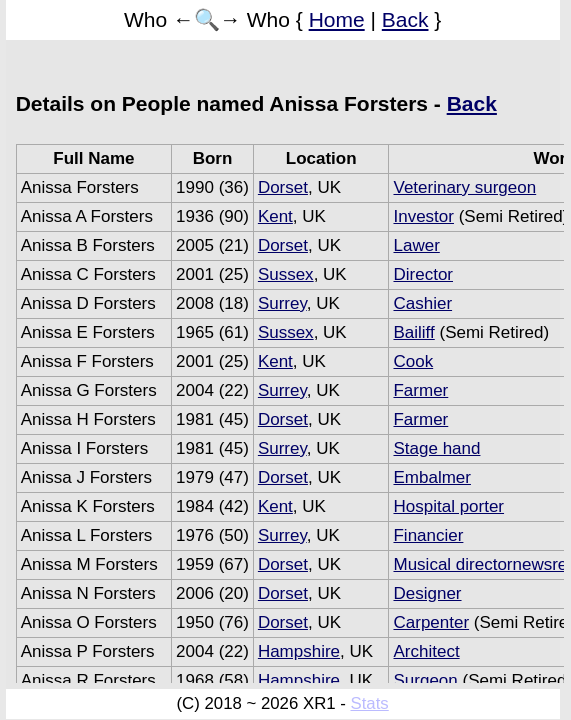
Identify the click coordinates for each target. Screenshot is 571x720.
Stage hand (436, 448)
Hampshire (299, 651)
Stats (370, 703)
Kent (275, 216)
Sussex (286, 274)
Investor (423, 216)
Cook (413, 361)
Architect (426, 651)
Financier (428, 535)
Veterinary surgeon (464, 187)
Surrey (282, 303)
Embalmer (431, 477)
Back (405, 19)
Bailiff (413, 332)
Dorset (283, 187)
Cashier (422, 303)
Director (423, 274)
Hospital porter (448, 506)
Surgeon (425, 680)
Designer (427, 593)
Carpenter (431, 622)
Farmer (420, 390)
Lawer (416, 245)
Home (337, 19)
